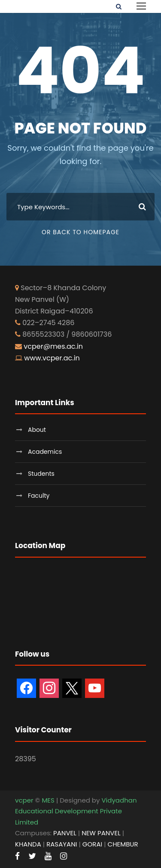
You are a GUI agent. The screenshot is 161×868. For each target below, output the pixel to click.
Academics (45, 452)
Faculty (39, 496)
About (37, 430)
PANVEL (65, 833)
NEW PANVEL (101, 833)
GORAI (92, 844)
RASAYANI (62, 844)
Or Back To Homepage (80, 232)
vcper (24, 800)
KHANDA (28, 844)
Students (41, 474)
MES (48, 800)
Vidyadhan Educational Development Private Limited (76, 811)
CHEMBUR (123, 844)
